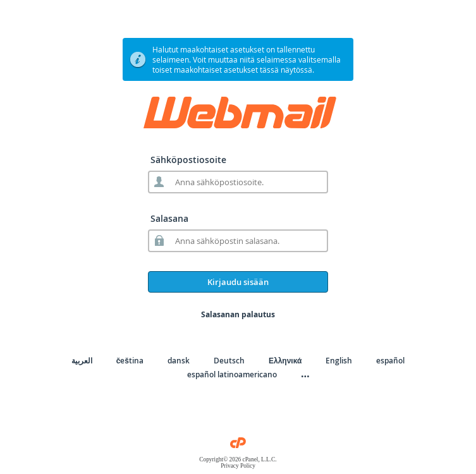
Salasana (169, 218)
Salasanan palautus (238, 314)
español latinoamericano (232, 374)
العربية (82, 361)
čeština (130, 361)
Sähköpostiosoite (188, 160)
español (390, 361)
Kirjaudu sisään (238, 282)
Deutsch (229, 361)
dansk (179, 361)
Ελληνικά (285, 361)
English (339, 361)
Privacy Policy (238, 466)
